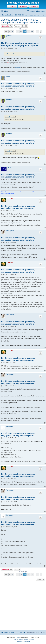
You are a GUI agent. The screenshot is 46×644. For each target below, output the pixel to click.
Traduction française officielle (20, 639)
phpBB (17, 637)
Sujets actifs (34, 6)
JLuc (9, 168)
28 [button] (21, 32)
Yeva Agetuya (12, 54)
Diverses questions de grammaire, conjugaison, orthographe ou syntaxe (21, 21)
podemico (9, 36)
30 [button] (29, 32)
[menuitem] (7, 11)
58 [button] (38, 32)
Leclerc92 (10, 199)
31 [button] (32, 32)
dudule (8, 77)
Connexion (12, 6)
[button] (6, 32)
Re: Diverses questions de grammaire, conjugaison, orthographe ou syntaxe (20, 44)
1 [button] (12, 32)
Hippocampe (9, 426)
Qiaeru (32, 639)
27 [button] (17, 32)
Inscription (23, 6)
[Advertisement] (23, 606)
